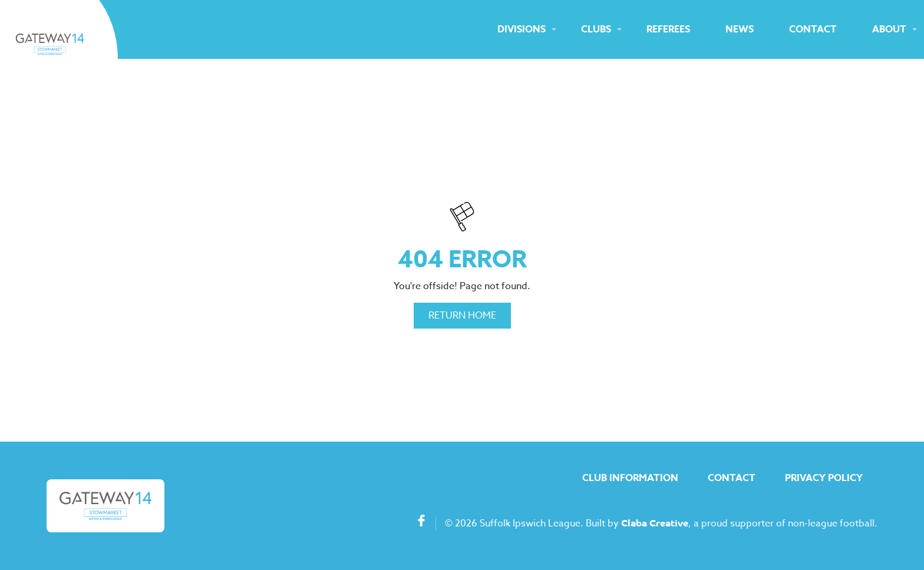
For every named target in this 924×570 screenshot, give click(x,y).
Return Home (462, 316)
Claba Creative (655, 524)
